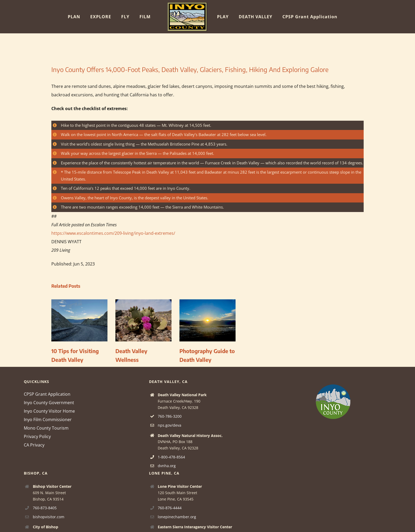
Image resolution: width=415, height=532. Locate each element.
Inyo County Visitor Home (49, 411)
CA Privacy (34, 445)
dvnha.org (167, 466)
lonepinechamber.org (177, 517)
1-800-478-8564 (171, 457)
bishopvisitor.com (49, 517)
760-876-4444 (170, 508)
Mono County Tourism (46, 428)
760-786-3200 (170, 416)
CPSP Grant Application (47, 394)
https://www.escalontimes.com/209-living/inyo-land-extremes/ (113, 233)
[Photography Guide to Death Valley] (207, 302)
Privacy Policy (37, 436)
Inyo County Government (49, 403)
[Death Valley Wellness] (143, 302)
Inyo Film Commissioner (48, 420)
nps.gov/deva (170, 425)
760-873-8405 (45, 508)
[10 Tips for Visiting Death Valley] (79, 302)
